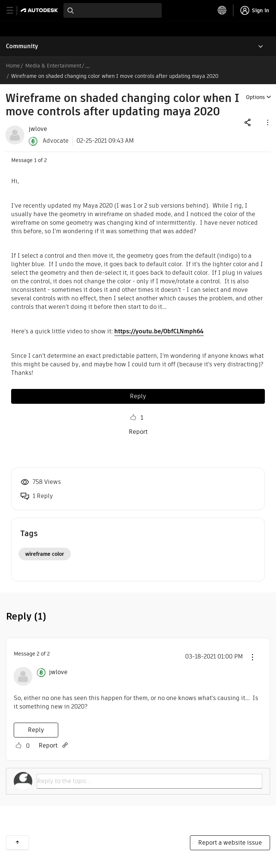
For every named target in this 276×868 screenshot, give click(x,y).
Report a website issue (230, 843)
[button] (267, 122)
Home (13, 66)
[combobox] (113, 10)
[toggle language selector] (222, 10)
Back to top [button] (17, 842)
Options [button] (255, 97)
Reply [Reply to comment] (36, 730)
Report (138, 432)
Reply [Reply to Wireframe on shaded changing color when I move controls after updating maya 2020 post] (138, 396)
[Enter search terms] (113, 10)
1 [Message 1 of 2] (35, 160)
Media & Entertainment (53, 66)
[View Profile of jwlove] (38, 129)
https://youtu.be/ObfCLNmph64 (159, 331)
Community (22, 46)
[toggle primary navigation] (14, 11)
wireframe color (45, 554)
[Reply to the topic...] (149, 781)
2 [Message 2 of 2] (38, 654)
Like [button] (133, 418)
